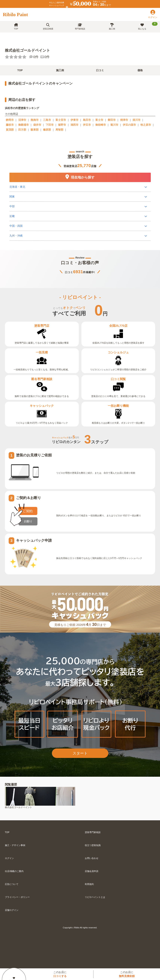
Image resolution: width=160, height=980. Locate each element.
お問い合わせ (92, 858)
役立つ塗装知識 (93, 845)
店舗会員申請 (92, 871)
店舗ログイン (12, 910)
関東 (12, 196)
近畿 (12, 216)
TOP (16, 27)
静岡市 (10, 120)
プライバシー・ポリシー (17, 897)
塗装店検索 (48, 27)
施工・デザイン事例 (15, 845)
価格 (140, 70)
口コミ (100, 70)
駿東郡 (35, 130)
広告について (12, 884)
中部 (12, 206)
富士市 (99, 120)
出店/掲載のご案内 (14, 871)
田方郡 (22, 130)
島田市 (87, 120)
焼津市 (124, 120)
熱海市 (35, 120)
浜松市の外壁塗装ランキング (22, 108)
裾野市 (62, 125)
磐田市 (112, 120)
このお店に (60, 974)
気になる (148, 26)
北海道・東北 (17, 187)
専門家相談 (80, 27)
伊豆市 (87, 125)
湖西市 (74, 125)
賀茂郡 (10, 130)
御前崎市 (101, 125)
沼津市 (22, 120)
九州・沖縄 (16, 235)
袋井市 (37, 125)
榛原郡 (47, 130)
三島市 (47, 120)
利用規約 (89, 884)
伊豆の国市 (129, 125)
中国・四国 (16, 226)
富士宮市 (61, 120)
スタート (80, 753)
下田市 (50, 125)
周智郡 (59, 130)
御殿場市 (24, 125)
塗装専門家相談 (93, 832)
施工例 (112, 27)
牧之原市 (146, 125)
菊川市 (114, 125)
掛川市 (136, 120)
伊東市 (74, 120)
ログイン (9, 858)
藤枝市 (10, 125)
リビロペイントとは (95, 897)
